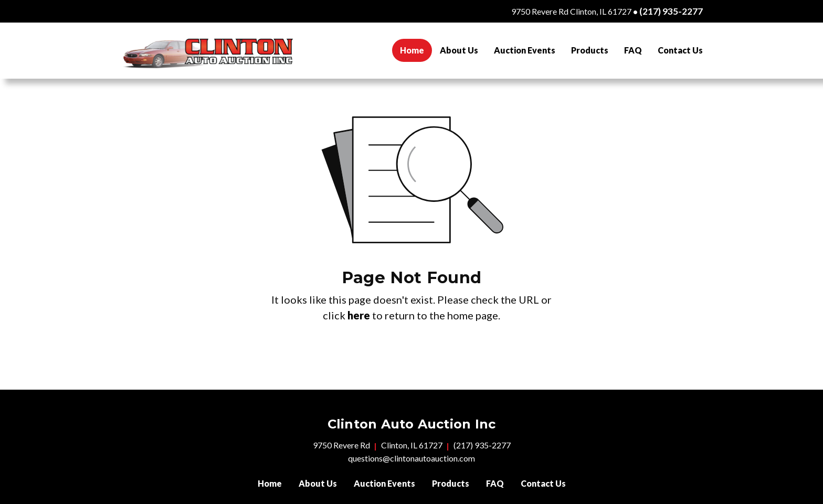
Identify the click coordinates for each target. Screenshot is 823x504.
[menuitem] (412, 50)
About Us (459, 50)
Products (590, 50)
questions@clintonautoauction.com (411, 458)
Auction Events (525, 50)
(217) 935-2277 (671, 11)
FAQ (633, 50)
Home (416, 49)
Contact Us (680, 50)
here (359, 315)
